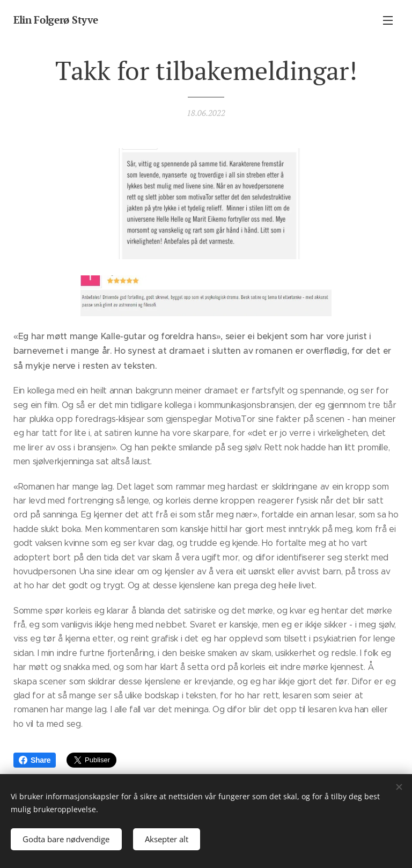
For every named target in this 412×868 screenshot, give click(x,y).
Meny (388, 20)
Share (35, 760)
